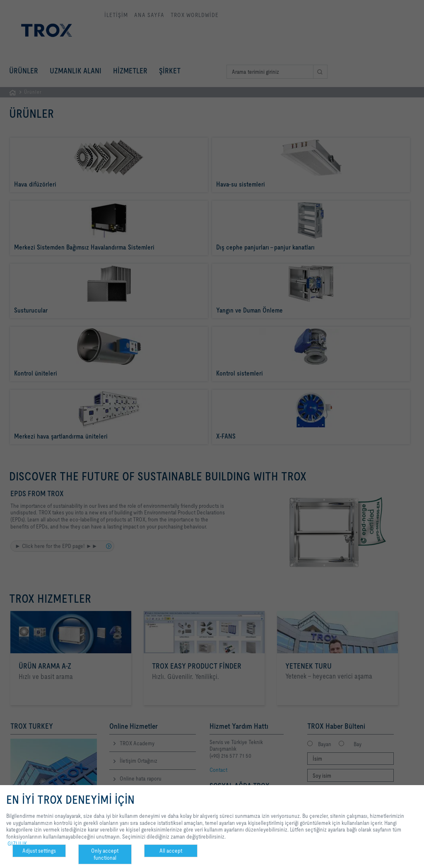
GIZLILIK (17, 844)
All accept (171, 851)
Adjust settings (39, 851)
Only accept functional (105, 854)
